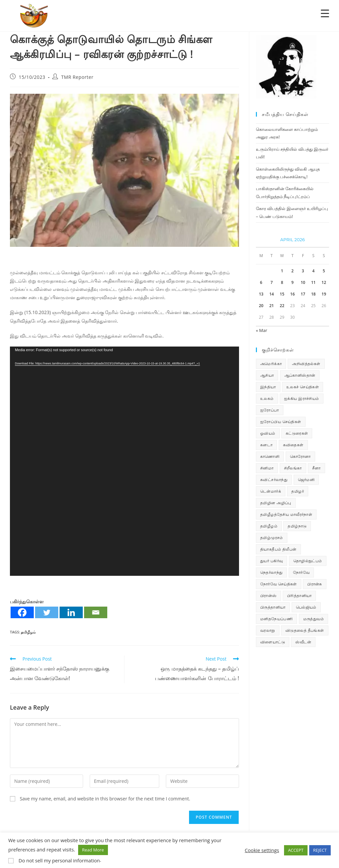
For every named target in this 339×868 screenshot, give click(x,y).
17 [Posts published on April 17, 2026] (303, 294)
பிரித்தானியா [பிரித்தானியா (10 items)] (299, 596)
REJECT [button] (320, 850)
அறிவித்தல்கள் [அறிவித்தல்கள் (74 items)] (306, 364)
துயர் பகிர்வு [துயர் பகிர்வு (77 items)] (271, 561)
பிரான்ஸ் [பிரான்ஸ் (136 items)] (268, 596)
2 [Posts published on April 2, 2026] (292, 271)
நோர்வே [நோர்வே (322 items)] (301, 572)
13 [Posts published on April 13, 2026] (261, 294)
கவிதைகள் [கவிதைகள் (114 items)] (293, 445)
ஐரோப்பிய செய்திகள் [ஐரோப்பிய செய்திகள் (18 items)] (281, 422)
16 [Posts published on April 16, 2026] (293, 294)
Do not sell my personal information (59, 860)
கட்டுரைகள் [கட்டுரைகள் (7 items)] (297, 433)
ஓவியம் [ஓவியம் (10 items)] (268, 433)
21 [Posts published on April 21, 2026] (271, 306)
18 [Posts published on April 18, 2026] (314, 294)
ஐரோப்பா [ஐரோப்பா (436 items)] (270, 410)
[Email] (96, 612)
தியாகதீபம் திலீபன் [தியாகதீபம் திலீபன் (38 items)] (278, 549)
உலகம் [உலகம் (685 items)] (267, 398)
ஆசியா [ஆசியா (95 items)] (267, 375)
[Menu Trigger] (325, 13)
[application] (124, 461)
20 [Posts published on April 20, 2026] (261, 306)
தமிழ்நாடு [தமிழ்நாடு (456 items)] (297, 526)
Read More (93, 850)
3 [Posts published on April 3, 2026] (303, 271)
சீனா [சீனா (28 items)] (316, 468)
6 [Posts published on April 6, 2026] (261, 282)
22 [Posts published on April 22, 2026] (282, 306)
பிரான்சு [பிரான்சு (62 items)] (315, 584)
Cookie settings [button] (262, 850)
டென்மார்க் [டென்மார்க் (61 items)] (271, 491)
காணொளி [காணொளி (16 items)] (270, 456)
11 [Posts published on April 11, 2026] (314, 282)
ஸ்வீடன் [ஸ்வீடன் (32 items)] (303, 642)
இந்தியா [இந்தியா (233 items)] (268, 387)
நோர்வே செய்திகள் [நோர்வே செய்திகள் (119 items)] (279, 584)
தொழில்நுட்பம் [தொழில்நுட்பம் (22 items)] (308, 561)
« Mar (262, 330)
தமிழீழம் (28, 632)
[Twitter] (47, 612)
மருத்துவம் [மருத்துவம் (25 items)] (314, 619)
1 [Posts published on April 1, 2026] (282, 271)
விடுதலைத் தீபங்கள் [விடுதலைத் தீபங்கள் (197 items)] (305, 630)
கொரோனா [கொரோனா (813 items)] (300, 456)
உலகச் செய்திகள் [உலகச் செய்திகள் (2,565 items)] (303, 387)
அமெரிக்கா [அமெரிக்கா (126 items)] (271, 364)
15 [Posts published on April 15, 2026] (282, 294)
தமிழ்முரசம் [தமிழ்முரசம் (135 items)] (272, 538)
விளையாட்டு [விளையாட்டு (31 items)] (273, 642)
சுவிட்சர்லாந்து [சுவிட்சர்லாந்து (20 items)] (274, 480)
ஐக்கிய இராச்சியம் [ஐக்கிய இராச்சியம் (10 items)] (302, 398)
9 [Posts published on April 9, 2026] (292, 282)
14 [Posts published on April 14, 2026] (271, 294)
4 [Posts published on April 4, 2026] (313, 271)
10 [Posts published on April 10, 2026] (303, 282)
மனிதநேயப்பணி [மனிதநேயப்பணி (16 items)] (276, 619)
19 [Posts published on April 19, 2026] (324, 294)
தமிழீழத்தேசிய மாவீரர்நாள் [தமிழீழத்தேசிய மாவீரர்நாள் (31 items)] (286, 514)
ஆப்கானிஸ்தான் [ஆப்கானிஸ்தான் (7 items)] (300, 375)
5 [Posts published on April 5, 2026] (324, 271)
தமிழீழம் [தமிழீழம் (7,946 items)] (269, 526)
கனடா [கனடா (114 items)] (266, 445)
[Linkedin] (71, 612)
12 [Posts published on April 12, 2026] (324, 282)
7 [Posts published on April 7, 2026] (272, 282)
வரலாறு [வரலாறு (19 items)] (268, 630)
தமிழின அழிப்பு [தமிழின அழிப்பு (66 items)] (276, 503)
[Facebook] (22, 612)
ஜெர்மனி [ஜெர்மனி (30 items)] (306, 480)
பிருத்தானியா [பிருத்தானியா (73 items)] (273, 607)
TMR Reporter (77, 77)
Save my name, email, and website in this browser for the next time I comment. (105, 799)
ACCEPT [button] (296, 850)
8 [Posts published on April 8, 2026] (282, 282)
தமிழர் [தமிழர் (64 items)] (298, 491)
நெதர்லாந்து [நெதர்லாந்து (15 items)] (271, 572)
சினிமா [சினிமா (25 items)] (267, 468)
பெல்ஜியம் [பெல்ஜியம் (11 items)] (306, 607)
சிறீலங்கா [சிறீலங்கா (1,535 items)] (293, 468)
